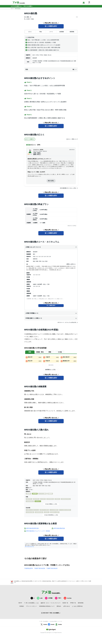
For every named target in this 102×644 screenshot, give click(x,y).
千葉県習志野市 (29, 568)
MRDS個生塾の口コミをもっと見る (69, 188)
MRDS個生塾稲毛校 (59, 528)
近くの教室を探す (51, 26)
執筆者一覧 (65, 603)
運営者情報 (81, 603)
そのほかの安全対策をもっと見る (51, 515)
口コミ (30, 32)
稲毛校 (28, 145)
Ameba (44, 624)
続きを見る (51, 365)
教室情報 (72, 32)
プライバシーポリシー (31, 606)
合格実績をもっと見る (50, 370)
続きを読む (51, 181)
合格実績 (61, 32)
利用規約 (22, 606)
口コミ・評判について (72, 139)
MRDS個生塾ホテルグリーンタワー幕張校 (38, 531)
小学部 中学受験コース (51, 313)
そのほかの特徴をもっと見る (51, 504)
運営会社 (59, 606)
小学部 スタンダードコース (51, 247)
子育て (58, 598)
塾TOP (12, 9)
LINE (40, 598)
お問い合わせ (67, 606)
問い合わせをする (30, 547)
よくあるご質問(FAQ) (77, 606)
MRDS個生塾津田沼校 (32, 528)
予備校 (32, 19)
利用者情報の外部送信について (47, 606)
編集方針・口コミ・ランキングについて (51, 603)
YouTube (68, 598)
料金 (41, 32)
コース (51, 32)
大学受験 (49, 598)
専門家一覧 (73, 603)
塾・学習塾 (27, 19)
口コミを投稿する (30, 139)
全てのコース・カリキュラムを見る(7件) (68, 322)
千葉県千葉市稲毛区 (40, 568)
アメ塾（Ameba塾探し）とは (31, 603)
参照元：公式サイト (71, 264)
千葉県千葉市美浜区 (52, 568)
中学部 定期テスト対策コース (51, 318)
